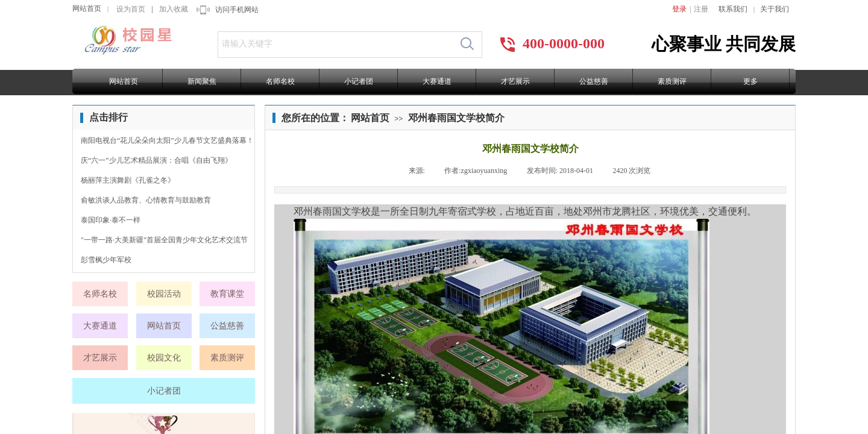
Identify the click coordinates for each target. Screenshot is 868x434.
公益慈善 (594, 81)
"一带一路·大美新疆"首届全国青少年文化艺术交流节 (164, 240)
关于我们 (775, 9)
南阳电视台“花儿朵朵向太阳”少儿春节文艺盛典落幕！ (167, 140)
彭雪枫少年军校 (106, 260)
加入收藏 (174, 9)
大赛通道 (437, 81)
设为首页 (131, 9)
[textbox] (335, 44)
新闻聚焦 (202, 81)
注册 (701, 9)
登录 (679, 9)
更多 (750, 81)
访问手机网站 (237, 10)
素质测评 (672, 81)
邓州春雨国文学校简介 (456, 118)
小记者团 (359, 81)
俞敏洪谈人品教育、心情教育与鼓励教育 (146, 200)
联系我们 (733, 9)
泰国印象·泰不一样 (111, 220)
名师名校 (280, 81)
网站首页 (87, 8)
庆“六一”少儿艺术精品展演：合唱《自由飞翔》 (156, 160)
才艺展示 (515, 81)
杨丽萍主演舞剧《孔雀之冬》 (128, 180)
